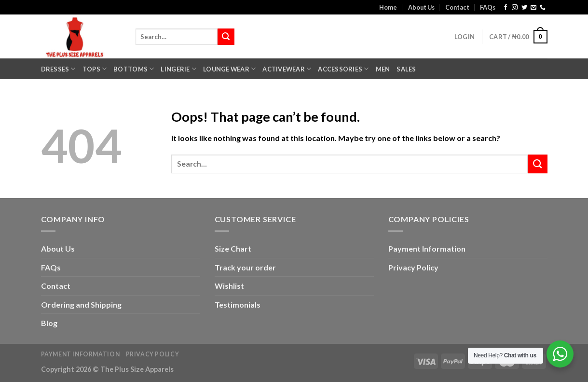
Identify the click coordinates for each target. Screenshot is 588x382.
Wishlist (229, 286)
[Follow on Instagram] (515, 8)
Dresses (58, 69)
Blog (49, 323)
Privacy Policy (413, 267)
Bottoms (134, 69)
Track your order (245, 267)
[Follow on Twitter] (524, 8)
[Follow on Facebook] (506, 8)
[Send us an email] (533, 8)
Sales (406, 69)
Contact (457, 7)
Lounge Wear (229, 69)
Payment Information (427, 248)
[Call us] (543, 8)
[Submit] (226, 37)
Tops (95, 69)
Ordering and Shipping (81, 304)
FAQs (488, 7)
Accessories (343, 69)
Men (383, 69)
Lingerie (178, 69)
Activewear (287, 69)
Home (388, 7)
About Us (421, 7)
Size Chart (233, 248)
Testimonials (238, 304)
